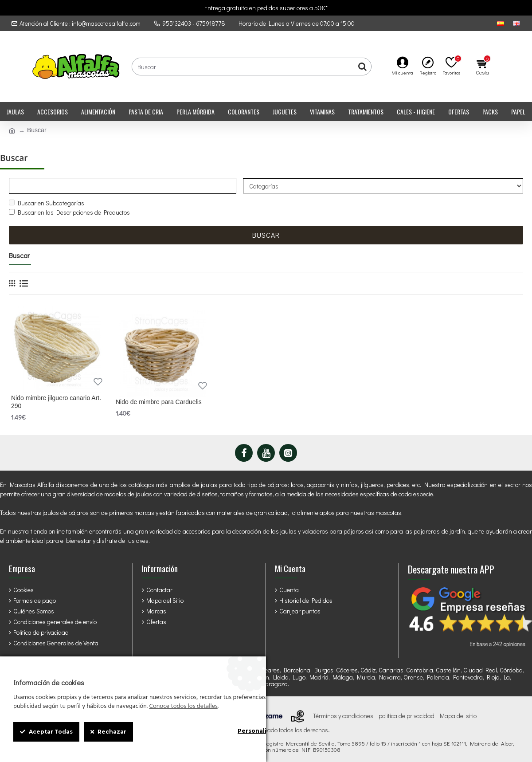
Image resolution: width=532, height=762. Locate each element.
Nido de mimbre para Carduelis (159, 403)
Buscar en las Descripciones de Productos (69, 213)
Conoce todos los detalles (183, 707)
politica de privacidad (407, 716)
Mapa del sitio (458, 716)
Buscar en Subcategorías (47, 204)
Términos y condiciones (343, 716)
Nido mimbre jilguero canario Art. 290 (56, 403)
